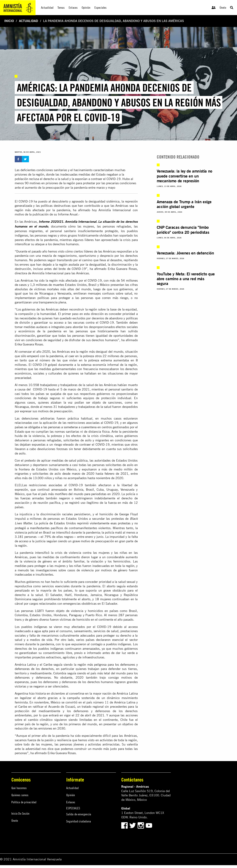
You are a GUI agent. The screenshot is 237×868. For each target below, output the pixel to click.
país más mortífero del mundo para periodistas (74, 494)
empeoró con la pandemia (45, 356)
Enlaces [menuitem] (73, 8)
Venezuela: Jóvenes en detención (185, 253)
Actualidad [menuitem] (47, 8)
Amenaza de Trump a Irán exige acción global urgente (184, 204)
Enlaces (71, 802)
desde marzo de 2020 (78, 474)
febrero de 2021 (116, 474)
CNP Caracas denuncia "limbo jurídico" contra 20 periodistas (183, 230)
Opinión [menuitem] (86, 8)
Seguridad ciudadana (79, 821)
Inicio (9, 21)
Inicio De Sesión (20, 813)
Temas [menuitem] (61, 8)
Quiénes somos (20, 795)
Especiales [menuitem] (101, 8)
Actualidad (28, 21)
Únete (223, 8)
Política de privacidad (24, 802)
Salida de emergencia (79, 814)
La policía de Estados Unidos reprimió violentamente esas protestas (82, 523)
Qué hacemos (19, 788)
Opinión (71, 795)
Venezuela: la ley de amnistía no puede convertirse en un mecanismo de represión (185, 176)
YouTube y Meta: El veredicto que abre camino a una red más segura (186, 279)
